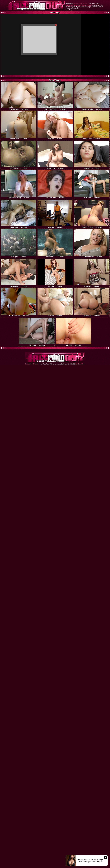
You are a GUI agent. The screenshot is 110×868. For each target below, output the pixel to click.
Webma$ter (80, 364)
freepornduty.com (32, 364)
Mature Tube (69, 5)
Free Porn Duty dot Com (80, 4)
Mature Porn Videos (80, 5)
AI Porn (88, 5)
